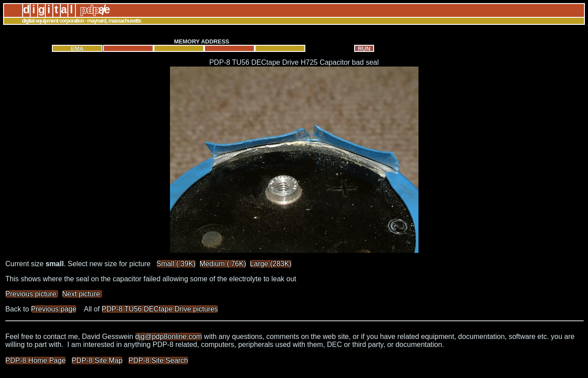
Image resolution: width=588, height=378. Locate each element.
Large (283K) (270, 264)
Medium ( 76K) (223, 264)
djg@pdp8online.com (169, 337)
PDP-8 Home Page (36, 360)
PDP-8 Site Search (158, 360)
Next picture (82, 294)
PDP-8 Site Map (97, 360)
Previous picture (32, 294)
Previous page (54, 309)
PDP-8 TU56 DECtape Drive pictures (160, 309)
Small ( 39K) (176, 264)
